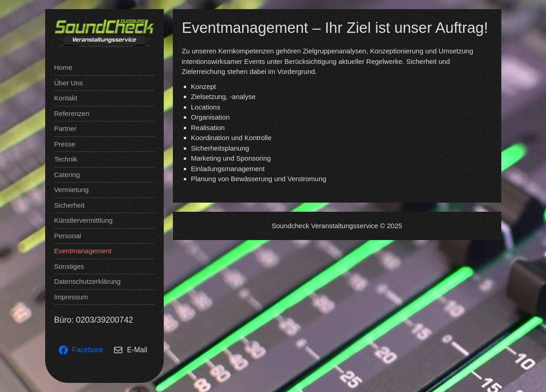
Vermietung (72, 190)
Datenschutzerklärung (88, 281)
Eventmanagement (83, 251)
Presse (65, 144)
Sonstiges (69, 266)
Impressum (71, 297)
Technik (66, 159)
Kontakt (66, 98)
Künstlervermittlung (83, 220)
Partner (65, 128)
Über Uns (69, 83)
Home (63, 67)
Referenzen (72, 113)
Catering (67, 175)
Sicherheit (70, 205)
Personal (68, 236)
